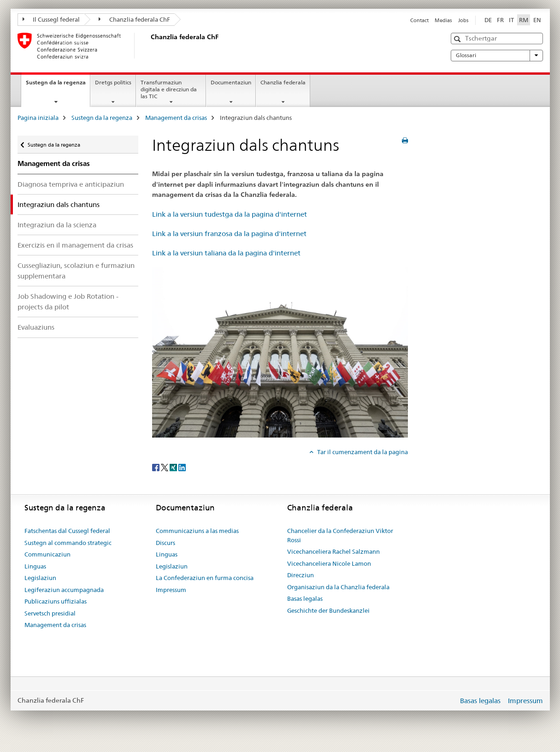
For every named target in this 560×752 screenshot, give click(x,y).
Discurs (165, 543)
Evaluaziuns (36, 327)
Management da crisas (176, 118)
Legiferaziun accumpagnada (64, 590)
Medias (443, 20)
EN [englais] (537, 20)
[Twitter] (165, 467)
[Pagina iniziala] (149, 46)
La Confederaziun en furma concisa (205, 578)
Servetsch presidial (50, 613)
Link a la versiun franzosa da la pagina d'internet (229, 234)
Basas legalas (305, 598)
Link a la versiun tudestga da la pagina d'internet (230, 214)
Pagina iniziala (38, 118)
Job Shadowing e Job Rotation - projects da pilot (68, 302)
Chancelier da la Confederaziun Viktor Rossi (340, 535)
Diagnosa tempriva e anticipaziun (71, 184)
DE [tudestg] (488, 20)
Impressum (171, 590)
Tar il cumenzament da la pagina (362, 452)
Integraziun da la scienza (57, 225)
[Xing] (174, 467)
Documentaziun (231, 82)
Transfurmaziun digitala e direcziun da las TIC (169, 89)
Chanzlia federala (283, 82)
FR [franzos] (500, 20)
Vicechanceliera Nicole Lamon (329, 563)
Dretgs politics (113, 82)
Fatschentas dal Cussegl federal (67, 531)
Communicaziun (47, 554)
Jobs (463, 20)
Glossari (497, 55)
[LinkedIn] (182, 467)
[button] (458, 39)
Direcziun (301, 575)
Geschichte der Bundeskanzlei (328, 610)
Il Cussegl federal (51, 19)
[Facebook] (156, 467)
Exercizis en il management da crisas (75, 245)
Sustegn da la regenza (58, 85)
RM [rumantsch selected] (524, 20)
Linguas (35, 566)
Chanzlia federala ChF (134, 19)
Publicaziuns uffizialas (56, 601)
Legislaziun (40, 578)
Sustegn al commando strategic (68, 543)
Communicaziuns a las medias (197, 531)
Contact (419, 20)
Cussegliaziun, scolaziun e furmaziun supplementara (76, 271)
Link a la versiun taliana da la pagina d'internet (226, 253)
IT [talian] (511, 20)
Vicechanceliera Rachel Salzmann (333, 551)
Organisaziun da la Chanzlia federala (338, 587)
